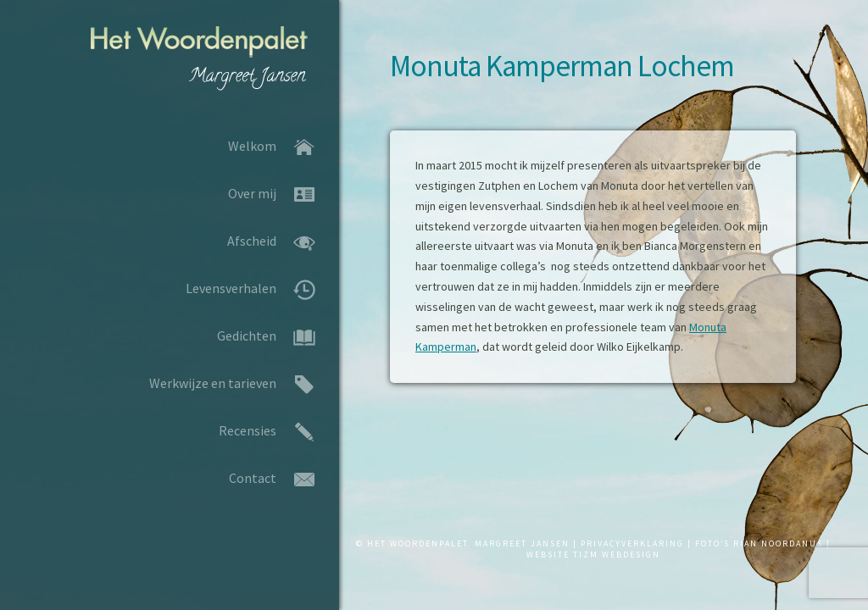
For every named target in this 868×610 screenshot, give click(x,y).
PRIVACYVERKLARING (632, 543)
